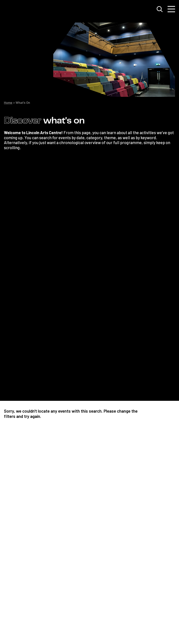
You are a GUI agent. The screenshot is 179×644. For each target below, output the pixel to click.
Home (8, 102)
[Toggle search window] (160, 9)
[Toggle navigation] (171, 9)
